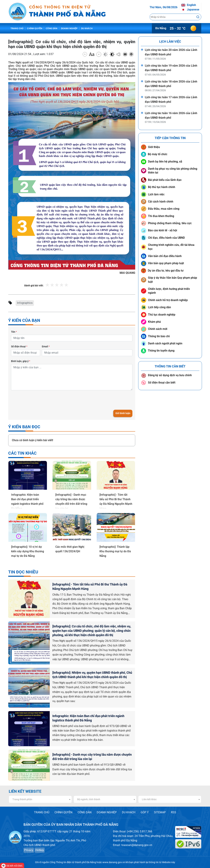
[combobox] (40, 799)
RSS (174, 812)
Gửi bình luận (123, 413)
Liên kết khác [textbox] (149, 799)
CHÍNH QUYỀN (63, 812)
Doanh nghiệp (69, 28)
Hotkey (40, 850)
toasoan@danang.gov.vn (137, 845)
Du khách (87, 28)
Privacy (29, 850)
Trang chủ (17, 28)
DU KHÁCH (129, 812)
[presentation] (38, 400)
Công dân (51, 28)
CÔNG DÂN (85, 812)
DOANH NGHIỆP (107, 812)
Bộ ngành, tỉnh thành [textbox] (89, 799)
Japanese (190, 10)
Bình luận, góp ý (21, 361)
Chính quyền (35, 28)
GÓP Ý (145, 812)
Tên (14, 332)
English (189, 5)
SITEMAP (160, 812)
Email (46, 346)
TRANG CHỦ (42, 812)
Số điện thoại (19, 346)
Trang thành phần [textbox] (22, 799)
